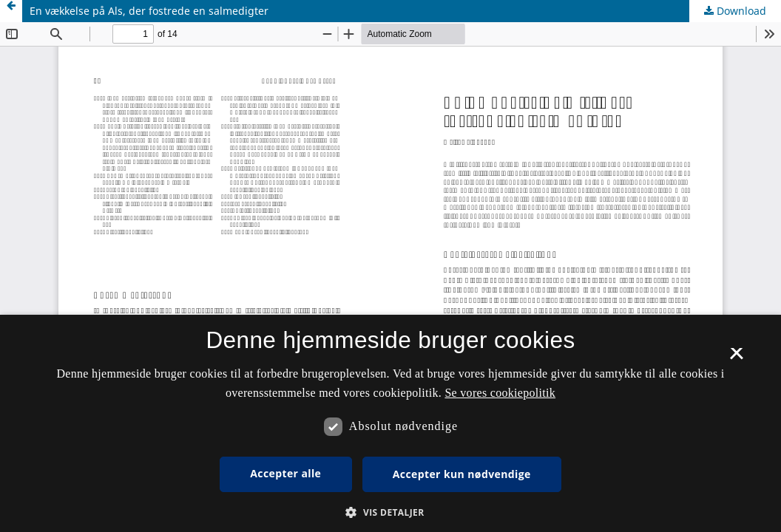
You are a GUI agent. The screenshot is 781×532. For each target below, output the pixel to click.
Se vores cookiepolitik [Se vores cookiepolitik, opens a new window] (500, 393)
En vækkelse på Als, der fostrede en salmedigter (149, 11)
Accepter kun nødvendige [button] (462, 474)
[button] (390, 512)
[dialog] (390, 423)
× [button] (736, 358)
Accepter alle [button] (285, 473)
